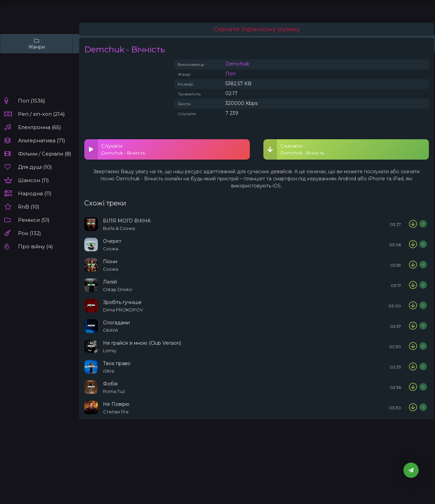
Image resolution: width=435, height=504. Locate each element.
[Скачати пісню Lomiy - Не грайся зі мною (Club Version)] (413, 346)
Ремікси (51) (34, 220)
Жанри (36, 44)
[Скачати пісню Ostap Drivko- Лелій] (413, 285)
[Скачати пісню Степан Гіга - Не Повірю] (413, 408)
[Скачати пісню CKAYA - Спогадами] (413, 326)
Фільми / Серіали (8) (45, 154)
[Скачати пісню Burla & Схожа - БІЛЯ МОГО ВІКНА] (413, 224)
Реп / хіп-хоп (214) (41, 114)
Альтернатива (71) (42, 140)
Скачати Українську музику (257, 29)
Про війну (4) (36, 246)
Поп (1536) (32, 101)
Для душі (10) (35, 167)
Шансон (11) (33, 180)
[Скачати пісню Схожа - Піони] (413, 265)
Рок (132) (30, 233)
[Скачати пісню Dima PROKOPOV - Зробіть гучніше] (413, 306)
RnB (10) (29, 207)
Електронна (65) (40, 127)
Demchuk (237, 64)
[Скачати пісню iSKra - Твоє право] (413, 367)
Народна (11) (35, 193)
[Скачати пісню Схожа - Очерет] (413, 245)
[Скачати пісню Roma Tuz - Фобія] (413, 387)
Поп (230, 74)
